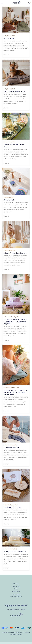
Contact (16, 589)
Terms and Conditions (16, 597)
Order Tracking (16, 586)
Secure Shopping (16, 594)
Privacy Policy (16, 591)
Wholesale (16, 584)
